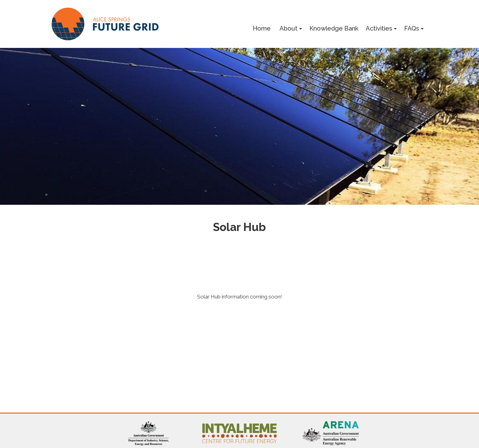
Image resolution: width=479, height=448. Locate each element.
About (289, 28)
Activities (379, 28)
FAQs (412, 28)
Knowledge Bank (334, 28)
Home (262, 28)
